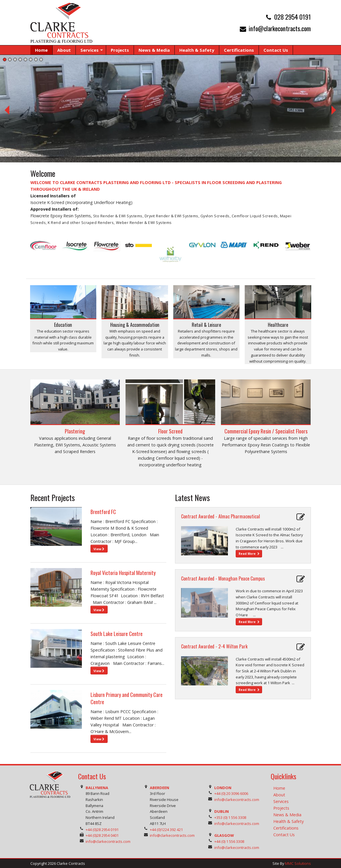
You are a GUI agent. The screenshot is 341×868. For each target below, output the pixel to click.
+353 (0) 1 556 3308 (230, 817)
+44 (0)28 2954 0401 (102, 835)
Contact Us (284, 835)
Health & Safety (289, 821)
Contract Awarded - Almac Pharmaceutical (221, 516)
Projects (281, 808)
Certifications (286, 828)
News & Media (287, 815)
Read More (249, 554)
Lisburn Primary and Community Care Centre (127, 698)
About (279, 795)
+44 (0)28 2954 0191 (102, 830)
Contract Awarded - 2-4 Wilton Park (214, 646)
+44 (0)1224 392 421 (166, 830)
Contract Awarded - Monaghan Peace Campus (223, 578)
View (99, 549)
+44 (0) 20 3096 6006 (231, 793)
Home (279, 788)
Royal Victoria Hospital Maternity (123, 573)
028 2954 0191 (293, 17)
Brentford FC (103, 512)
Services (281, 801)
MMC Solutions (298, 863)
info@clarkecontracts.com (280, 28)
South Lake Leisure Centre (117, 634)
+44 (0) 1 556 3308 (229, 841)
